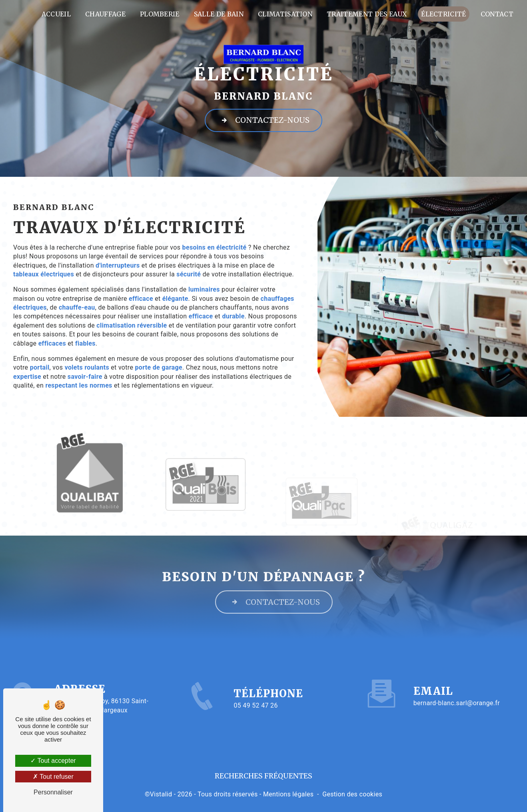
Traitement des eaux (367, 14)
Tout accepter (53, 761)
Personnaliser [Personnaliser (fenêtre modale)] (53, 792)
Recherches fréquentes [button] (263, 776)
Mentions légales (288, 794)
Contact (497, 14)
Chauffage (105, 14)
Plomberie (160, 14)
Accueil (56, 14)
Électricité (444, 14)
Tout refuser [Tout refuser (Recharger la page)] (53, 777)
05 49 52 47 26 (256, 717)
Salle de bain (219, 14)
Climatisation (285, 14)
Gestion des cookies (352, 794)
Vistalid (161, 794)
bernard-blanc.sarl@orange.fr (457, 691)
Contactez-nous (263, 120)
